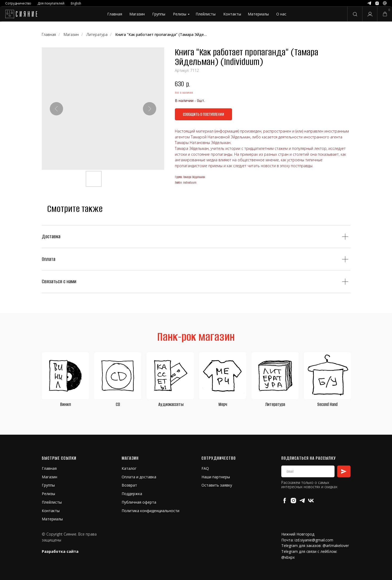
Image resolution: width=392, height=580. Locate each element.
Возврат (129, 485)
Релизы (180, 14)
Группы (159, 14)
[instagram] (293, 501)
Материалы (258, 14)
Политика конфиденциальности (150, 511)
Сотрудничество (18, 3)
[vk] (311, 501)
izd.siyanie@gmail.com (314, 540)
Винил (65, 404)
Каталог (129, 468)
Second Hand (327, 404)
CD (118, 404)
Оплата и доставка (139, 477)
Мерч (223, 404)
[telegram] (302, 501)
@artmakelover (336, 546)
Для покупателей (51, 3)
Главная (115, 14)
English (76, 3)
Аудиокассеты (171, 404)
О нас (281, 14)
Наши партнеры (216, 477)
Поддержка (132, 494)
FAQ (205, 468)
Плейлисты (206, 14)
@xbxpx (288, 557)
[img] (21, 14)
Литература (275, 404)
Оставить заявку (217, 485)
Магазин (137, 14)
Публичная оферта (139, 502)
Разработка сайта (60, 551)
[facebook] (285, 501)
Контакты (232, 14)
